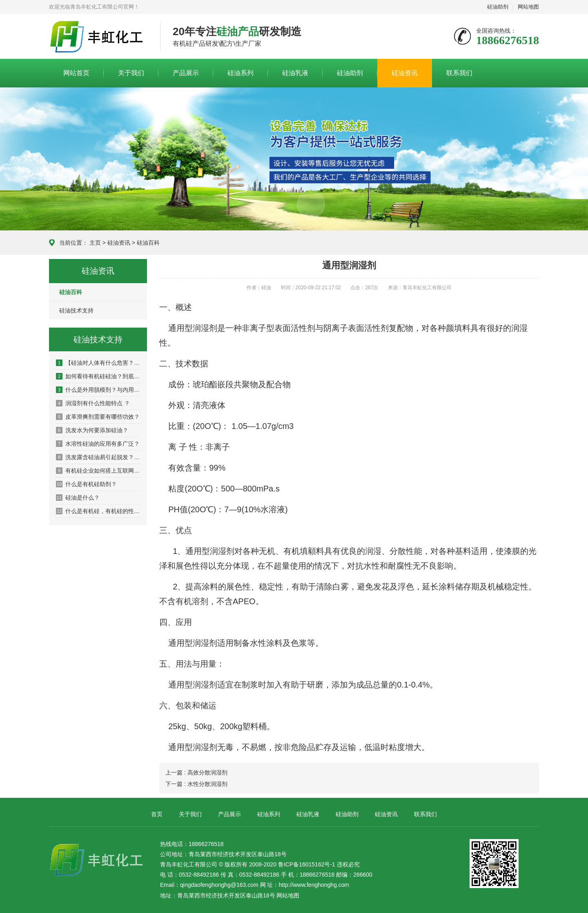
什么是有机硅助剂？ (86, 484)
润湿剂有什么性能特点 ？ (93, 403)
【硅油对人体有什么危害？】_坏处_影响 (98, 363)
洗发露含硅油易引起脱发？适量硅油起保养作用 (98, 457)
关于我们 (131, 73)
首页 (157, 814)
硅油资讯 (405, 73)
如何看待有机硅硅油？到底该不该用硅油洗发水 (98, 376)
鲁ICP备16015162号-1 (307, 864)
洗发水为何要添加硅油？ (92, 430)
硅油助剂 (498, 7)
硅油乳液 (295, 73)
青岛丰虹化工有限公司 (98, 37)
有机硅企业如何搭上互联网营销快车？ (98, 471)
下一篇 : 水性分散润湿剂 (196, 784)
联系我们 (459, 73)
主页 (95, 243)
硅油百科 (148, 243)
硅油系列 (241, 73)
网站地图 (528, 7)
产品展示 (186, 73)
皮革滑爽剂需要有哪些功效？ (98, 417)
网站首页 (76, 73)
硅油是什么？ (78, 498)
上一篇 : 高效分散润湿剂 (196, 772)
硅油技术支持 (76, 310)
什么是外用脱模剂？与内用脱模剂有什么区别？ (98, 390)
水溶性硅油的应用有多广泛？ (98, 444)
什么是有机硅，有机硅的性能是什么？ (98, 511)
